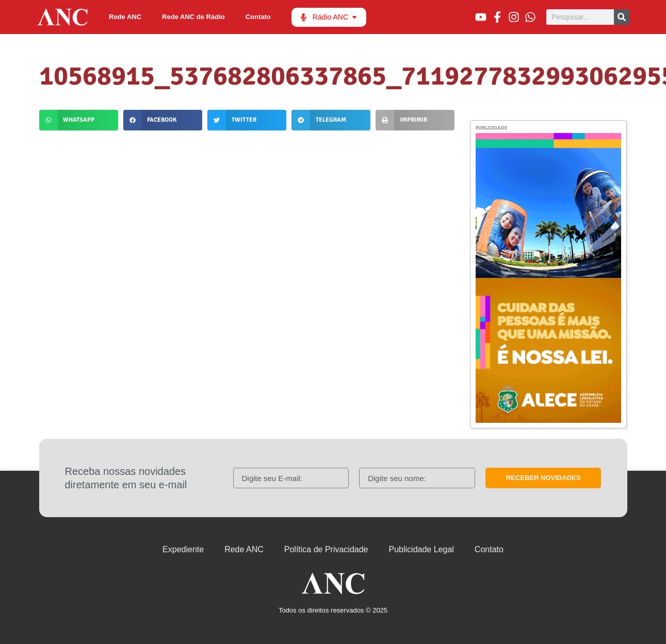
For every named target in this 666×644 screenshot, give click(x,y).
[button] (79, 120)
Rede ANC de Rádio (193, 17)
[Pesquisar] (622, 17)
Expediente (183, 549)
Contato (258, 17)
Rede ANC (125, 17)
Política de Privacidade (326, 549)
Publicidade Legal (421, 549)
